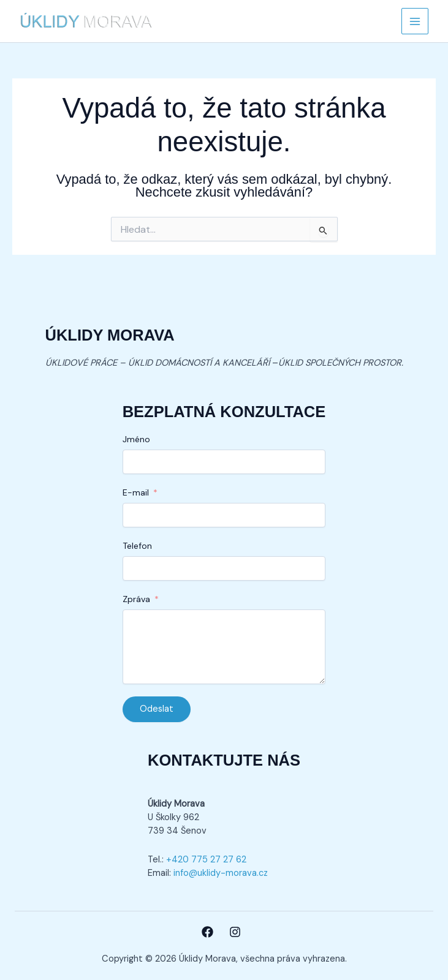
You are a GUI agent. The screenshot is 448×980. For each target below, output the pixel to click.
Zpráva (136, 599)
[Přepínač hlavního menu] (415, 21)
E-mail (136, 492)
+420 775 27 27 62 (206, 860)
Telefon (137, 546)
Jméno (136, 439)
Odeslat (157, 709)
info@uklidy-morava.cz (221, 873)
